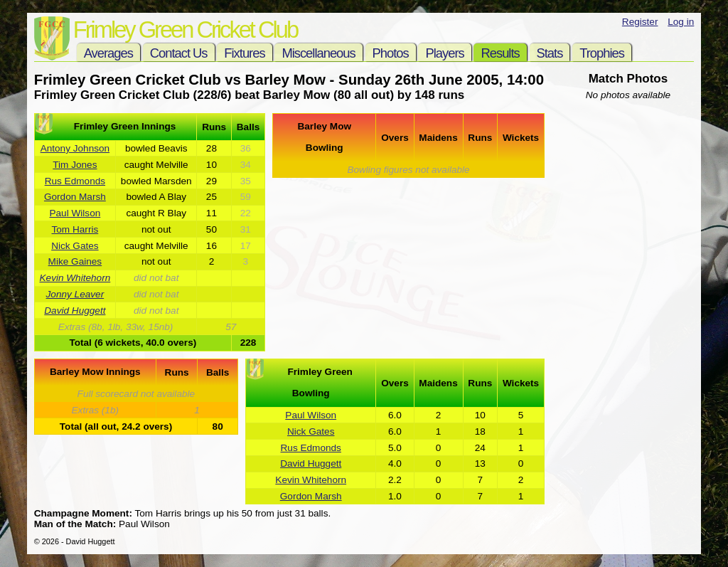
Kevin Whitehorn (75, 278)
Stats (550, 53)
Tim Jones (75, 165)
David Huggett (75, 311)
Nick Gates (75, 246)
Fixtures (244, 53)
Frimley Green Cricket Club (185, 30)
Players (444, 53)
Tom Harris (75, 229)
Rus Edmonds (75, 181)
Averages (108, 53)
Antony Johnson (75, 148)
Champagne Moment (82, 513)
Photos (391, 53)
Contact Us (179, 53)
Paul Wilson (75, 213)
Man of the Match (74, 524)
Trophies (602, 53)
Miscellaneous (318, 53)
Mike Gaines (75, 261)
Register (640, 22)
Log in (681, 22)
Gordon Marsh (75, 197)
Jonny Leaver (75, 294)
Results (500, 53)
